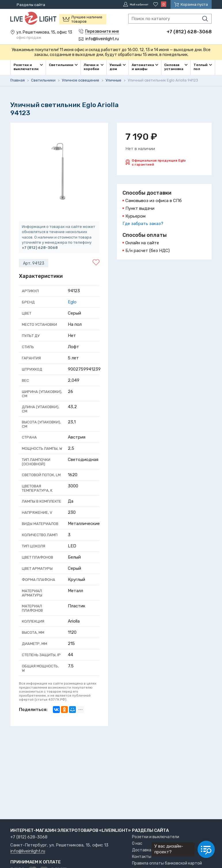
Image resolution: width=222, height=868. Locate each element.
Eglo (72, 301)
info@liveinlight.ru (28, 851)
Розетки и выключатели (156, 837)
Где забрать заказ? (143, 223)
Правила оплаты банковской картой (167, 863)
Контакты (142, 857)
